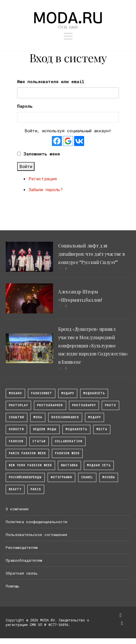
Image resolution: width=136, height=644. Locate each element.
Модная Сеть (99, 465)
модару (68, 393)
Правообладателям (24, 560)
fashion (16, 441)
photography (84, 405)
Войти (26, 166)
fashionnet (42, 393)
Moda (38, 417)
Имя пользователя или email (51, 81)
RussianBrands (65, 417)
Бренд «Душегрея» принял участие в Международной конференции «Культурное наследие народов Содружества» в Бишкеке (93, 345)
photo (110, 405)
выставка (69, 465)
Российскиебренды (25, 477)
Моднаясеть (76, 429)
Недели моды (45, 429)
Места (102, 429)
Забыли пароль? (46, 189)
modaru (15, 393)
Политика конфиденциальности (36, 522)
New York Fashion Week (30, 465)
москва (109, 477)
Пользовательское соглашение (36, 535)
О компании (17, 509)
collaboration (69, 441)
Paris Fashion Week (27, 453)
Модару (95, 417)
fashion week (67, 453)
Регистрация (43, 179)
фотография (61, 477)
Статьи (39, 441)
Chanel (87, 477)
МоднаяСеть (94, 393)
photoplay (18, 405)
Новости (16, 429)
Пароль (25, 106)
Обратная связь (22, 573)
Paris (36, 489)
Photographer (50, 405)
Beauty (15, 489)
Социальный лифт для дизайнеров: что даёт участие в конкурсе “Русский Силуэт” (91, 254)
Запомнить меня (42, 154)
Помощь (13, 586)
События (17, 417)
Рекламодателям (22, 547)
